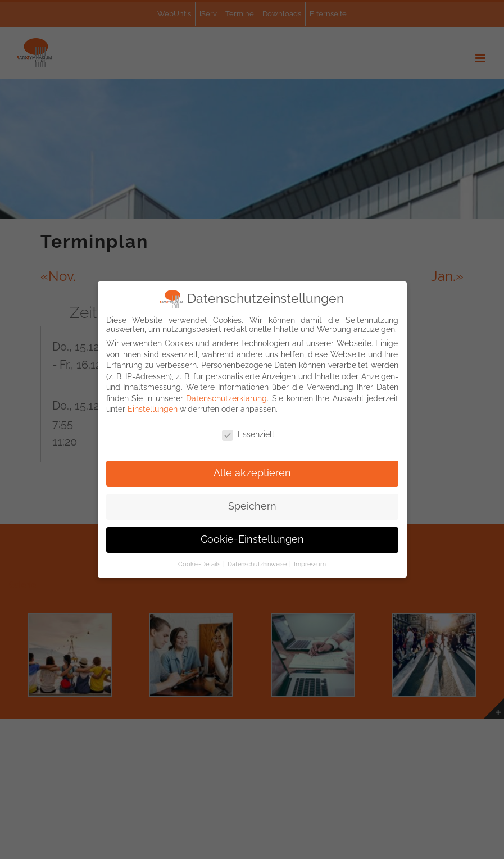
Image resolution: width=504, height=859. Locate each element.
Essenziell (248, 434)
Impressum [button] (310, 564)
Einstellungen (153, 409)
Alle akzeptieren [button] (252, 473)
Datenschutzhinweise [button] (258, 564)
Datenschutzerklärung (226, 398)
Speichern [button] (252, 506)
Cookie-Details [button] (200, 564)
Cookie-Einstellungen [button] (252, 539)
